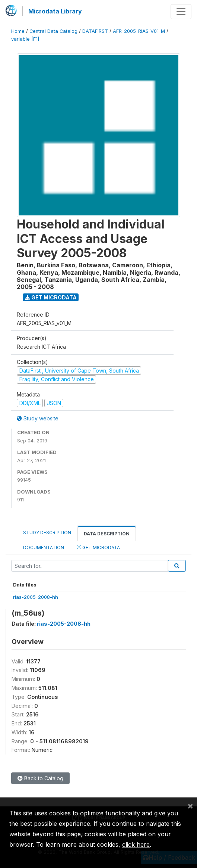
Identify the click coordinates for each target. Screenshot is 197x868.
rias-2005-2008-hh (36, 597)
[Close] (190, 806)
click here (136, 844)
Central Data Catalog (53, 31)
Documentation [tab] (44, 547)
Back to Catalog (40, 778)
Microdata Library (55, 11)
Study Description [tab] (47, 533)
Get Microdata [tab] (98, 547)
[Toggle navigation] (181, 12)
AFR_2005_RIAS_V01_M (139, 31)
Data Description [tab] (107, 534)
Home (18, 31)
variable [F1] (25, 39)
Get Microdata (51, 297)
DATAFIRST (95, 31)
